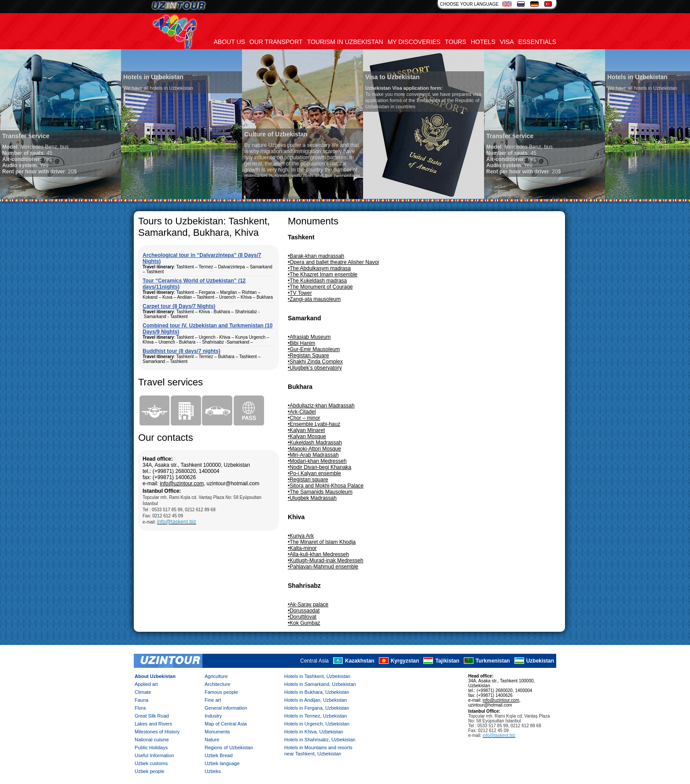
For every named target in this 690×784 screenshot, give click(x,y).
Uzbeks (213, 771)
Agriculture (216, 676)
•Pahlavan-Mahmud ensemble (323, 567)
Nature (212, 740)
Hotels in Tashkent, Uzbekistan (317, 676)
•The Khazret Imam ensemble (323, 275)
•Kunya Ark (301, 536)
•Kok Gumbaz (304, 623)
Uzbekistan (540, 661)
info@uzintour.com (182, 484)
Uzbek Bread (219, 755)
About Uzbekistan (155, 676)
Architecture (218, 684)
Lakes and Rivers (153, 724)
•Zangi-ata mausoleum (314, 299)
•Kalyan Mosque (307, 436)
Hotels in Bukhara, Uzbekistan (317, 692)
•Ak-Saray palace (308, 604)
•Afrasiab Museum (309, 337)
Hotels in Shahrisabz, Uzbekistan (320, 740)
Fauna (141, 700)
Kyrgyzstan (405, 661)
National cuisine (152, 740)
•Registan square (308, 480)
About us (229, 42)
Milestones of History (157, 732)
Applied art (146, 684)
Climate (143, 692)
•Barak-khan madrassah (316, 256)
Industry (213, 716)
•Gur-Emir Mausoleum (314, 349)
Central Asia (314, 661)
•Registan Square (308, 355)
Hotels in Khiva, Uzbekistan (314, 732)
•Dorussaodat (304, 611)
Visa (507, 42)
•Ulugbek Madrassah (312, 498)
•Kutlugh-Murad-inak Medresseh (326, 561)
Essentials (537, 42)
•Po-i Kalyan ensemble (314, 473)
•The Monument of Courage (320, 287)
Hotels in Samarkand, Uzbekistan (320, 684)
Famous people (221, 692)
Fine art (213, 700)
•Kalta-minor (302, 548)
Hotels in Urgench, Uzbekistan (317, 724)
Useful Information (154, 755)
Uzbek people (149, 771)
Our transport (276, 42)
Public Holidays (151, 747)
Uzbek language (222, 763)
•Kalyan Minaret (306, 430)
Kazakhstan (360, 661)
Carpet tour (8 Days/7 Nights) (179, 306)
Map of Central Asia (226, 724)
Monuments (217, 732)
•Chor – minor (304, 418)
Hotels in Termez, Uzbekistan (316, 716)
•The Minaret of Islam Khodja (322, 542)
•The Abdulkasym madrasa (319, 268)
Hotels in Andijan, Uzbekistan (316, 700)
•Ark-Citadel (302, 412)
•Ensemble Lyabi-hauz (314, 424)
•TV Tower (300, 293)
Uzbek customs (151, 763)
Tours (456, 42)
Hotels (483, 42)
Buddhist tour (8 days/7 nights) (182, 351)
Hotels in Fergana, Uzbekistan (317, 708)
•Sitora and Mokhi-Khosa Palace (326, 486)
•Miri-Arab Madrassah (313, 455)
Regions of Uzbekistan (229, 747)
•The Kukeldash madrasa (317, 281)
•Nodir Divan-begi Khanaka (319, 467)
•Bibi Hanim (301, 343)
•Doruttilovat (302, 617)
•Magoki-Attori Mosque (314, 449)
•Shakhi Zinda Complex (315, 362)
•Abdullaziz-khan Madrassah (321, 406)
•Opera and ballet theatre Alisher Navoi (333, 262)
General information (226, 708)
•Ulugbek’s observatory (315, 368)
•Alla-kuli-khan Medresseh (318, 554)
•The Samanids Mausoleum (320, 492)
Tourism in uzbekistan (345, 42)
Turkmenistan (493, 661)
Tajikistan (447, 661)
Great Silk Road (152, 716)
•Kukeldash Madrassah (315, 443)
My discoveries (414, 42)
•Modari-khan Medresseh (317, 461)
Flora (140, 708)
